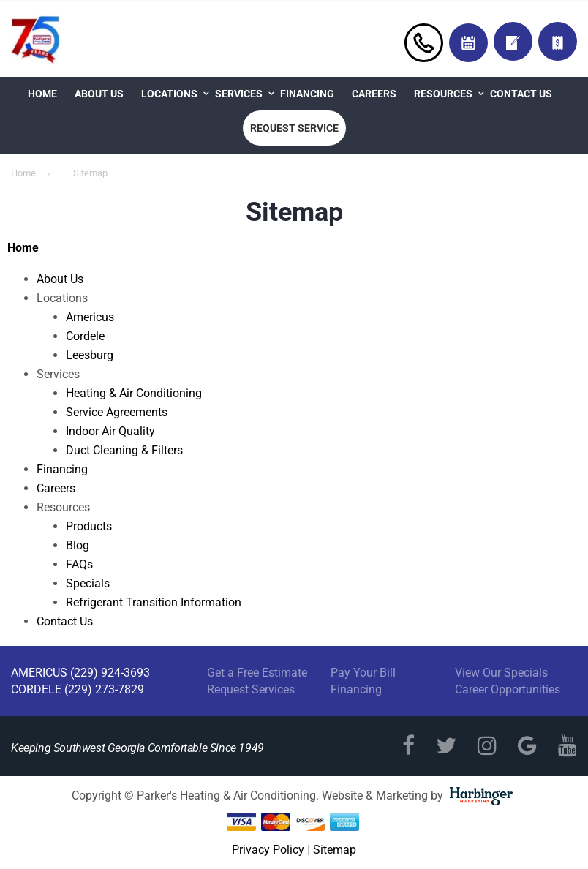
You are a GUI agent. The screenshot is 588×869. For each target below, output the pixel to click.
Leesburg (90, 355)
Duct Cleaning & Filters (124, 450)
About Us (99, 94)
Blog (78, 545)
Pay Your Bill (363, 673)
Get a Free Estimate (257, 673)
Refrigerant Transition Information (154, 602)
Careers (374, 94)
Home (42, 94)
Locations (169, 94)
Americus (90, 317)
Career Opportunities (508, 689)
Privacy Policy (268, 850)
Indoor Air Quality (110, 431)
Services (239, 94)
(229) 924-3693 (110, 673)
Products (89, 526)
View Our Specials (501, 673)
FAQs (79, 564)
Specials (88, 583)
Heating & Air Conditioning (134, 393)
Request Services (251, 689)
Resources (443, 94)
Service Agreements (117, 412)
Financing (307, 94)
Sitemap (335, 850)
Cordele (85, 336)
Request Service (294, 128)
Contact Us (521, 94)
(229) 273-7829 (104, 689)
